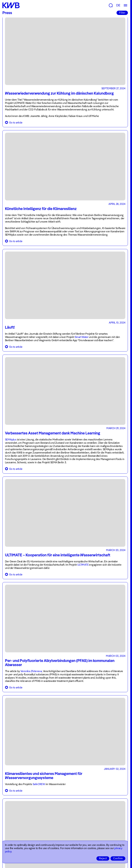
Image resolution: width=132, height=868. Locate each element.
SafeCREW (39, 784)
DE (118, 5)
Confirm (118, 858)
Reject (103, 858)
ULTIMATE (83, 565)
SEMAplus (11, 439)
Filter (122, 13)
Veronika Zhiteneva (31, 671)
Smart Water (81, 337)
